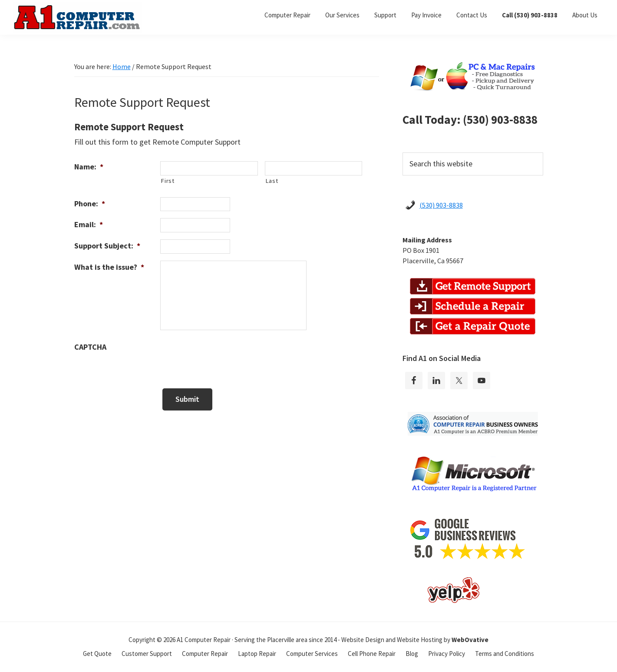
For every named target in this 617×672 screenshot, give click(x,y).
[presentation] (226, 358)
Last (272, 181)
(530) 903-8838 (441, 205)
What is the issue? (109, 267)
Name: (89, 167)
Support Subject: (107, 246)
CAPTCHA (90, 347)
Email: (89, 224)
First (167, 181)
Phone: (90, 204)
